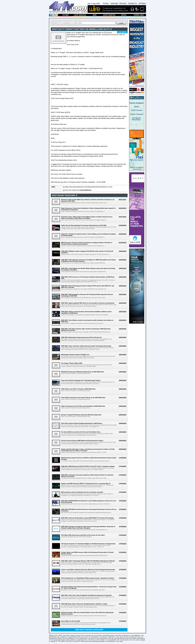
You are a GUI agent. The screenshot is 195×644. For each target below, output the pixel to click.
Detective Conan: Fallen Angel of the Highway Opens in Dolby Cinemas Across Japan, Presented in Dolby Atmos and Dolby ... (87, 218)
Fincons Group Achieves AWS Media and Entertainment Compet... (83, 441)
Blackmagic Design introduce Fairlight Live (75, 355)
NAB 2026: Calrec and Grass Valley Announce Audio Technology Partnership (86, 346)
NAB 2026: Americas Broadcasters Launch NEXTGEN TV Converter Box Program (87, 518)
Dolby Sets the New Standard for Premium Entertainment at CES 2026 (84, 225)
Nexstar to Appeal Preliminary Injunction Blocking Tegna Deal (81, 415)
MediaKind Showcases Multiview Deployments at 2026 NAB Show (83, 372)
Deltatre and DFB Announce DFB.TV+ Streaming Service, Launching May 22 (86, 484)
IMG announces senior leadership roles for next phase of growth (82, 492)
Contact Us (133, 3)
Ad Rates (142, 3)
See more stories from (78, 190)
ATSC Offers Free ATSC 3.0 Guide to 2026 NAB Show (78, 389)
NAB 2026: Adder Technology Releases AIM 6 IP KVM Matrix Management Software (88, 561)
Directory (123, 3)
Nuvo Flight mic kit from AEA (71, 621)
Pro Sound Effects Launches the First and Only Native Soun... (81, 432)
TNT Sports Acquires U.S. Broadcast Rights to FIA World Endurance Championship (88, 544)
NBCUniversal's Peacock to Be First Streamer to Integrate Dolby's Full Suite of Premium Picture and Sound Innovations (87, 243)
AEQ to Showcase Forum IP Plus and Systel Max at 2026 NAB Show (83, 406)
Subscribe (114, 3)
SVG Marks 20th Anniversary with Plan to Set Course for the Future (83, 535)
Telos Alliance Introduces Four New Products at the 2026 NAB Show (83, 398)
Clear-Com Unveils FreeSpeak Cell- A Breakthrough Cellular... (81, 380)
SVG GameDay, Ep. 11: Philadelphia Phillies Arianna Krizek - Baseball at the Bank (88, 578)
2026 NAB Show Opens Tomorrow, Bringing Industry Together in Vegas (84, 604)
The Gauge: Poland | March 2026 (72, 363)
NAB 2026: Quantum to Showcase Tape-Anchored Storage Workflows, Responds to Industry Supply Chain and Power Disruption (88, 527)
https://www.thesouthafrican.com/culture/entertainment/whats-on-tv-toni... (89, 187)
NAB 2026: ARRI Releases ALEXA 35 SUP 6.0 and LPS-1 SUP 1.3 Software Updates (88, 466)
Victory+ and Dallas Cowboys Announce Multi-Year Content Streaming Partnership (88, 569)
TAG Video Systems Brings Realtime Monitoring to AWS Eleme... (82, 423)
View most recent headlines (89, 630)
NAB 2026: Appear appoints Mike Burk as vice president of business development (88, 303)
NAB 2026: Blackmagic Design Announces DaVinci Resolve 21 (81, 337)
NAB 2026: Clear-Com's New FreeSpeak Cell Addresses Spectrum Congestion (86, 595)
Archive (106, 3)
